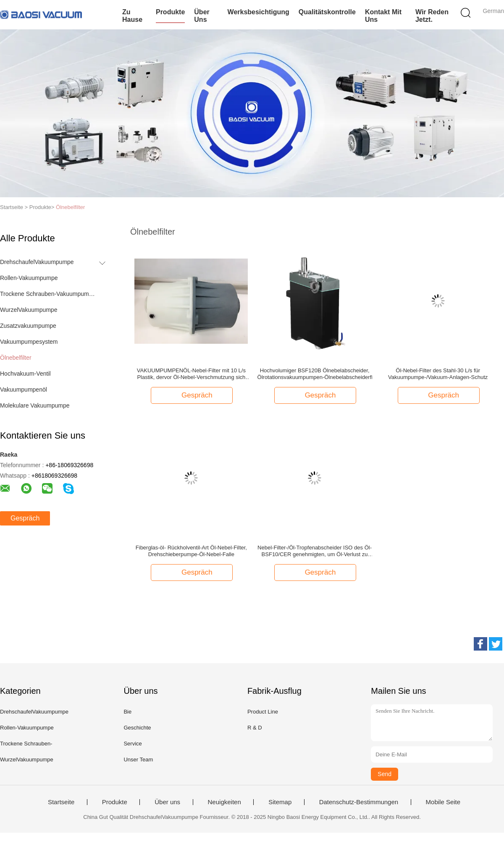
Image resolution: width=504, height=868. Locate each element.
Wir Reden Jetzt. (432, 16)
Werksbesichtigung (259, 12)
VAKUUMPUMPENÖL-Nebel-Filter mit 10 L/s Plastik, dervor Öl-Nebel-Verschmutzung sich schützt (191, 374)
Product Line (263, 712)
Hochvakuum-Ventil (25, 374)
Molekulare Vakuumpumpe (35, 405)
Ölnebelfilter (70, 207)
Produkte (170, 12)
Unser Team (138, 759)
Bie (127, 712)
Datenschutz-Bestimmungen (359, 802)
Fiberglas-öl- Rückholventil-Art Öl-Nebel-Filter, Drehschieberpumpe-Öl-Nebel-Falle (191, 551)
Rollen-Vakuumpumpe (29, 278)
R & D (255, 728)
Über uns (202, 16)
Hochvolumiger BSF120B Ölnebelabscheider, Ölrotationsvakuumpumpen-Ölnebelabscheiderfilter (315, 374)
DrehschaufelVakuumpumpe (37, 262)
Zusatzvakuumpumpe (28, 326)
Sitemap (280, 802)
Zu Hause (132, 16)
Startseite (61, 802)
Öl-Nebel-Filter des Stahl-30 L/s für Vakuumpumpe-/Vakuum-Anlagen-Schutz (438, 374)
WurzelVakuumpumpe (29, 310)
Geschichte (137, 728)
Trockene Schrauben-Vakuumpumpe (48, 294)
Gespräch (25, 518)
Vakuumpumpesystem (29, 342)
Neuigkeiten (224, 802)
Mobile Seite (443, 802)
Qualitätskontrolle (327, 12)
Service (133, 744)
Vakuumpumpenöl (24, 390)
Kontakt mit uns (383, 16)
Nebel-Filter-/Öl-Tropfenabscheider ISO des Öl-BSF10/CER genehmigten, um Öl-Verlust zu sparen (315, 551)
